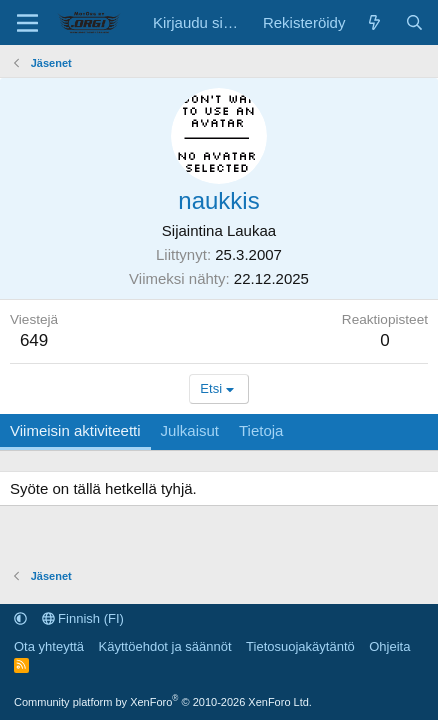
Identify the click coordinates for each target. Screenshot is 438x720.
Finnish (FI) (83, 618)
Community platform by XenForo (163, 702)
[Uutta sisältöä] (374, 22)
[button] (20, 618)
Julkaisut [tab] (190, 430)
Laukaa (251, 230)
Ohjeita (389, 646)
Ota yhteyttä (49, 646)
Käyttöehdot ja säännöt (165, 646)
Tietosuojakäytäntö (300, 646)
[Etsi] (414, 22)
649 (34, 340)
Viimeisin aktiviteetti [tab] (75, 430)
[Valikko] (27, 23)
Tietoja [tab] (261, 430)
